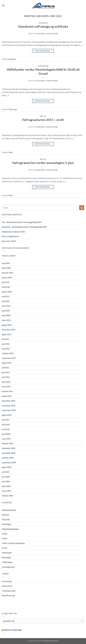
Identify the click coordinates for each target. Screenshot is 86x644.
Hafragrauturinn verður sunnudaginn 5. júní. (43, 163)
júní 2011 (6, 372)
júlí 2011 (5, 368)
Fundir (5, 548)
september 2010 (9, 410)
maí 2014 (6, 311)
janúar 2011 (7, 396)
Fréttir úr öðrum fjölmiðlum (13, 543)
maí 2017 (6, 296)
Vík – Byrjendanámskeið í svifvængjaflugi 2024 (22, 222)
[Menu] (3, 5)
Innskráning (7, 581)
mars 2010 (6, 439)
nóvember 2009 (9, 453)
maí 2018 (6, 287)
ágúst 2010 (7, 415)
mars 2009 (6, 491)
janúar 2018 (7, 292)
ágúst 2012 (7, 334)
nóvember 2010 (9, 406)
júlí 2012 (5, 339)
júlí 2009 (5, 472)
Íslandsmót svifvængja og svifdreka (43, 26)
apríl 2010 (6, 434)
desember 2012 (8, 330)
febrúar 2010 (7, 443)
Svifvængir (43, 23)
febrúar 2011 (7, 391)
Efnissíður (6, 519)
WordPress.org (8, 595)
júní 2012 (6, 344)
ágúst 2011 (7, 363)
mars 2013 (6, 320)
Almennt (5, 515)
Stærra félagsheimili (10, 236)
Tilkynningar (43, 66)
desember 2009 (8, 448)
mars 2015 (6, 306)
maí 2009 (6, 481)
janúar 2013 (7, 325)
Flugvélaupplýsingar (10, 529)
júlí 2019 (5, 282)
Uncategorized (8, 567)
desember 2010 (8, 401)
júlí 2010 (5, 420)
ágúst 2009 (7, 467)
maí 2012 (6, 349)
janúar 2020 (7, 277)
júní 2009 (6, 477)
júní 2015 (6, 301)
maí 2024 (6, 263)
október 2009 (8, 458)
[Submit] (82, 208)
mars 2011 (6, 386)
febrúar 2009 (7, 496)
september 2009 (9, 462)
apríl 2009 (6, 486)
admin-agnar (52, 34)
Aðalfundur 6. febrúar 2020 (13, 232)
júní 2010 (6, 424)
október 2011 (8, 353)
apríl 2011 (6, 382)
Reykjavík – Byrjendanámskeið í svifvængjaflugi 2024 (24, 227)
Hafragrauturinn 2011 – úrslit (43, 120)
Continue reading (43, 51)
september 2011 (9, 358)
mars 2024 (6, 268)
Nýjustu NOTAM (13, 630)
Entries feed (7, 586)
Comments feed (9, 591)
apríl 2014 (6, 315)
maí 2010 (6, 429)
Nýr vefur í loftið (9, 241)
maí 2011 (6, 377)
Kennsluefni (7, 553)
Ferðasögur (7, 524)
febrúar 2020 (7, 273)
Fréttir (43, 116)
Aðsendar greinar (9, 510)
